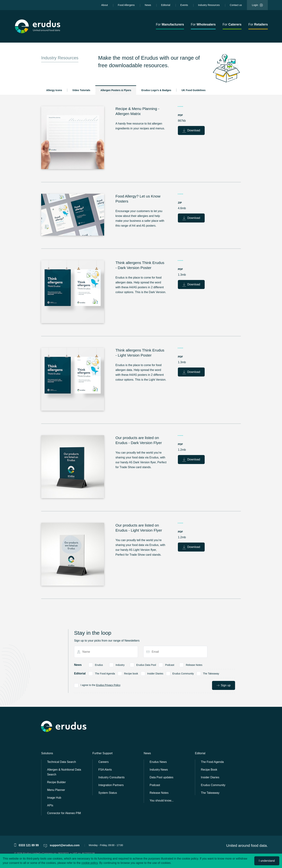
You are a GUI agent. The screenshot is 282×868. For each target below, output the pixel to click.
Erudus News (158, 762)
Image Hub (54, 798)
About (105, 5)
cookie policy (90, 863)
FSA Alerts (105, 770)
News (148, 5)
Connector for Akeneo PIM (64, 813)
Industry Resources (209, 5)
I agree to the (100, 685)
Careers (104, 762)
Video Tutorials (81, 90)
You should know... (162, 801)
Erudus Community (183, 673)
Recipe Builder (56, 782)
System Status (108, 793)
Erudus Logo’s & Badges (156, 90)
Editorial (166, 5)
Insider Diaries (155, 673)
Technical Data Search (62, 762)
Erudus (99, 665)
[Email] (177, 652)
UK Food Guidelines (194, 90)
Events (184, 5)
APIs (50, 805)
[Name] (108, 652)
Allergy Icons (54, 90)
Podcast (170, 665)
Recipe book (131, 673)
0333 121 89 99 (29, 845)
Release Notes (194, 665)
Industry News (159, 770)
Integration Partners (111, 785)
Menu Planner (56, 790)
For (170, 24)
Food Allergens (126, 5)
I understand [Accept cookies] (267, 861)
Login (257, 5)
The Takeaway (211, 673)
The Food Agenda (105, 673)
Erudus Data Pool (146, 665)
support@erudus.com (65, 845)
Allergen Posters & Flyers (116, 90)
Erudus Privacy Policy (108, 685)
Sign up (224, 685)
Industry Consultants (112, 777)
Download (191, 131)
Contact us (236, 5)
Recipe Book (209, 770)
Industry (120, 665)
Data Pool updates (162, 777)
